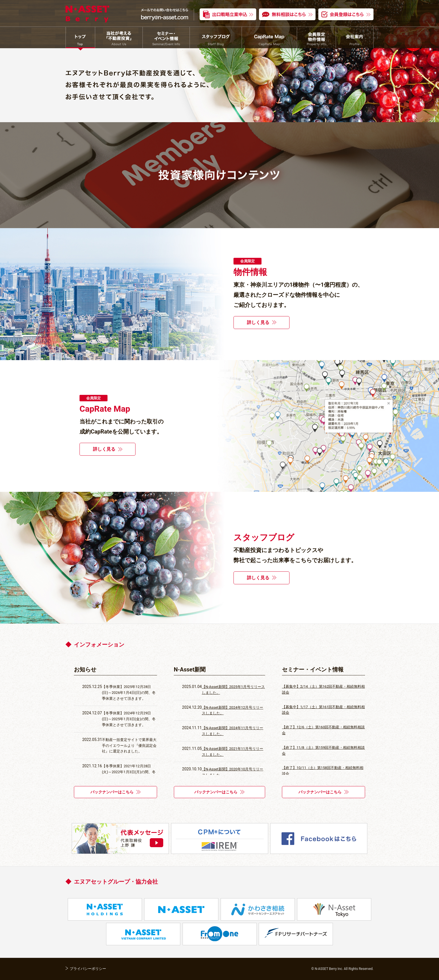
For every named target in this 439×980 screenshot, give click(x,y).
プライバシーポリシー (88, 969)
